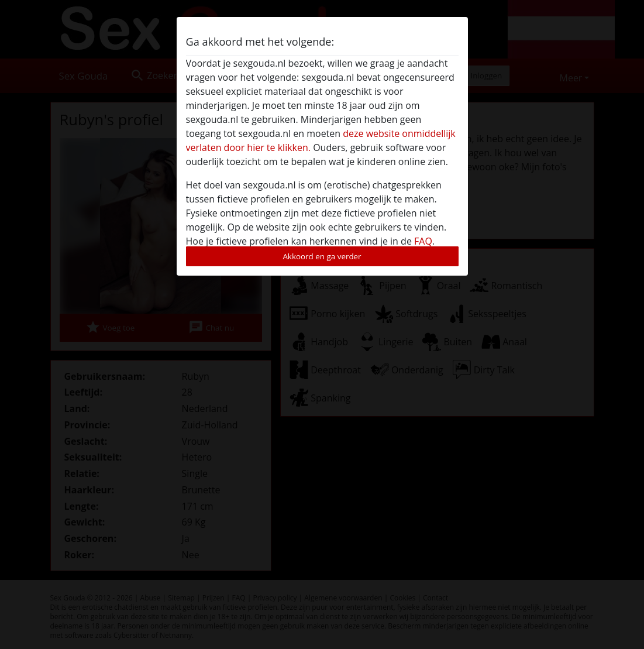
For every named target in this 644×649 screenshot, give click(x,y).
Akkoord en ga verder (322, 256)
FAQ (423, 241)
